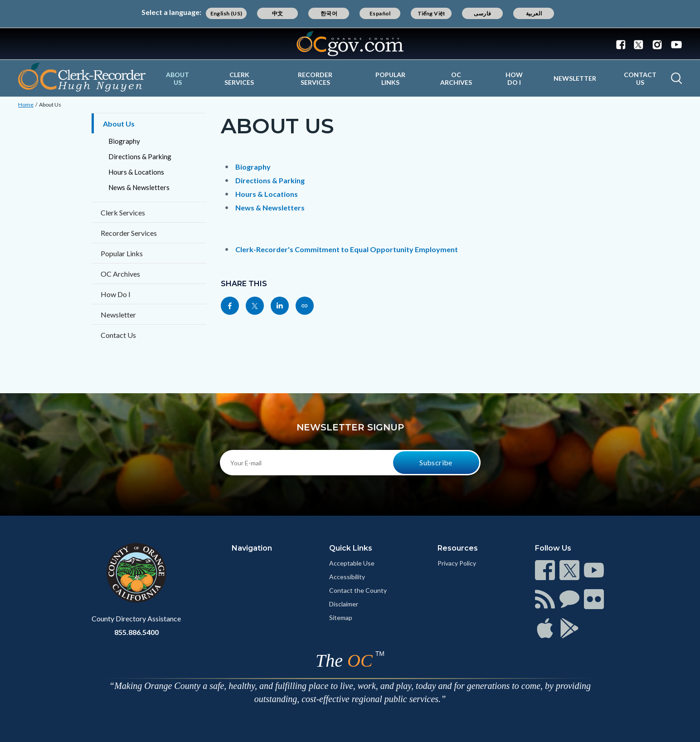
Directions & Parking (140, 156)
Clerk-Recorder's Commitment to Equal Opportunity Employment (347, 249)
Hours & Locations (136, 172)
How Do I (514, 78)
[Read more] (350, 44)
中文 (278, 13)
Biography (124, 141)
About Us (177, 78)
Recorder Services (315, 78)
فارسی (482, 13)
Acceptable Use (352, 563)
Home (26, 105)
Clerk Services (239, 78)
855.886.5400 (136, 632)
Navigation (252, 548)
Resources (458, 548)
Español (380, 13)
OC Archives (456, 78)
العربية (534, 13)
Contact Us (640, 78)
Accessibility (347, 577)
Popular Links (390, 78)
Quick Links (351, 548)
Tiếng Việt (432, 13)
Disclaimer (344, 604)
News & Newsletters (139, 187)
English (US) (226, 13)
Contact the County (358, 590)
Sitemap (341, 618)
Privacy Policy (457, 563)
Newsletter (575, 78)
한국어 (329, 13)
